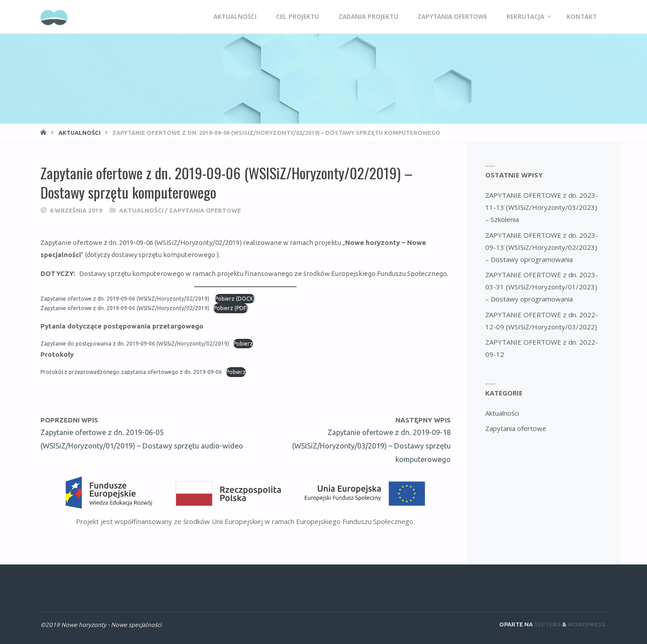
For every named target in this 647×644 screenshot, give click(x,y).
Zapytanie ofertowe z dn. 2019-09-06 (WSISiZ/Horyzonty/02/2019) (126, 299)
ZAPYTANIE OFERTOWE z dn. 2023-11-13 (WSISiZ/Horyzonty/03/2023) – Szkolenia (542, 207)
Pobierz (243, 344)
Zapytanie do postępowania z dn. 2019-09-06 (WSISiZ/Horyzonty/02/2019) (135, 344)
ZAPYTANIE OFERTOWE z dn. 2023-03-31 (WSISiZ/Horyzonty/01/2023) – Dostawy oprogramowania (542, 287)
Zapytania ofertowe (205, 210)
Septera (547, 624)
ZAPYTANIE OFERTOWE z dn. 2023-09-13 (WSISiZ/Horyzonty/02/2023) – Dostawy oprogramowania (542, 247)
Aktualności (80, 133)
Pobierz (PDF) (231, 308)
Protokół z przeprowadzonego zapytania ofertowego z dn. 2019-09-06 (131, 372)
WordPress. (587, 624)
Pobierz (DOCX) (235, 299)
